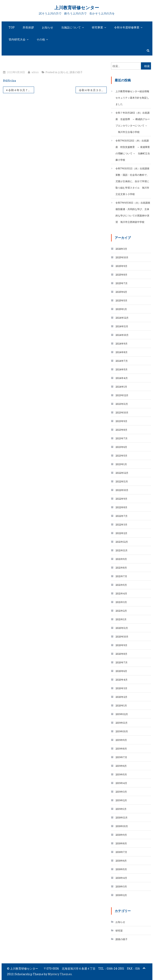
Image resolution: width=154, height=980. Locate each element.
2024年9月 (122, 344)
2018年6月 (121, 861)
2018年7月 (121, 852)
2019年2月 (121, 800)
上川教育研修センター (77, 8)
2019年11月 (122, 723)
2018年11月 (122, 817)
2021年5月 (121, 585)
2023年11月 (122, 404)
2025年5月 (121, 300)
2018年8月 (121, 843)
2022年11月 (122, 481)
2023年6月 (121, 447)
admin (35, 72)
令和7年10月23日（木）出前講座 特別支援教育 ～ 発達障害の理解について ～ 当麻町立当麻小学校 (133, 150)
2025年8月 (121, 275)
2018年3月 (121, 886)
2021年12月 (122, 542)
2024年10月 (122, 335)
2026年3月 (121, 249)
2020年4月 (122, 680)
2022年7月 (122, 516)
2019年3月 (121, 792)
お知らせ (48, 27)
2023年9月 (121, 421)
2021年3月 (121, 602)
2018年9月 (121, 835)
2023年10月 (122, 412)
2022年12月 (122, 473)
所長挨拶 (28, 27)
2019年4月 (121, 783)
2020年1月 (121, 705)
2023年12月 (122, 395)
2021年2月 (121, 611)
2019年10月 (122, 731)
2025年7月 (122, 283)
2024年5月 (122, 369)
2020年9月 (121, 645)
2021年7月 (121, 576)
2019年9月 (121, 740)
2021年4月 (121, 593)
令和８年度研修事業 (127, 27)
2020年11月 (122, 628)
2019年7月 (121, 757)
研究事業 (97, 27)
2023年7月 (122, 438)
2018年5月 (121, 869)
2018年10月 (122, 826)
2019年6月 (121, 766)
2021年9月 (121, 559)
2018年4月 (121, 878)
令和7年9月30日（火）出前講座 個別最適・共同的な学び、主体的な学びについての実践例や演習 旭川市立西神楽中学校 (133, 212)
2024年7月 (122, 361)
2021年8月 (121, 568)
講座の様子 (76, 72)
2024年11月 (122, 326)
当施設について (71, 27)
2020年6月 (121, 671)
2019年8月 (121, 749)
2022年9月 (121, 499)
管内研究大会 (17, 39)
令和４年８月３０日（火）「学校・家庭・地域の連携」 (93, 90)
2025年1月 (121, 309)
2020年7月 (122, 662)
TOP (12, 27)
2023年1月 (121, 464)
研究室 (119, 930)
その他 (41, 39)
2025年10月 (122, 257)
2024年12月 (122, 318)
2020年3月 (121, 688)
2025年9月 (121, 266)
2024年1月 (121, 387)
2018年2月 (121, 895)
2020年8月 (121, 654)
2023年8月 (121, 430)
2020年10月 (122, 636)
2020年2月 (121, 697)
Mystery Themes (60, 974)
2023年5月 (121, 456)
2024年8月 (122, 352)
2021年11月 (122, 550)
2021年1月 (121, 619)
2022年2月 (121, 533)
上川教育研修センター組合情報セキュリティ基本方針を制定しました (132, 98)
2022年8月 (121, 507)
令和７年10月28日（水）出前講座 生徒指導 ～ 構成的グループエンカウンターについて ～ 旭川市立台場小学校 (133, 122)
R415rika (9, 81)
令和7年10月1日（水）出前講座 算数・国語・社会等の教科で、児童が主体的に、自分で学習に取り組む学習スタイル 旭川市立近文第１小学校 (133, 181)
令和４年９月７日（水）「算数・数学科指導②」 (21, 90)
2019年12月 (122, 714)
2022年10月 (122, 490)
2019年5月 (121, 774)
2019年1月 (121, 809)
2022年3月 (121, 524)
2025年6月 (121, 292)
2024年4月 (122, 378)
